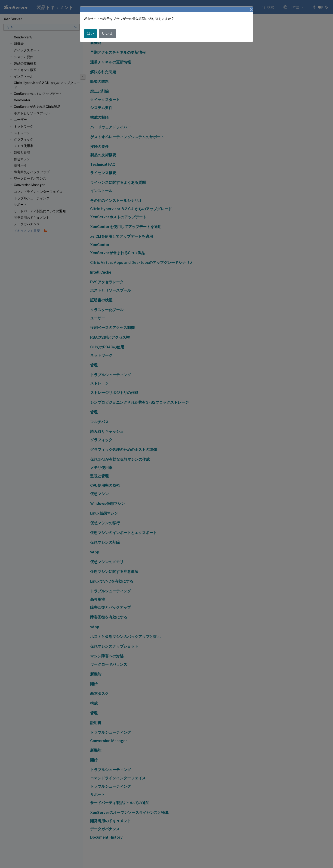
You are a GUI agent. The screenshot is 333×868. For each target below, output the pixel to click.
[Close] (251, 9)
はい (90, 33)
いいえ (108, 33)
